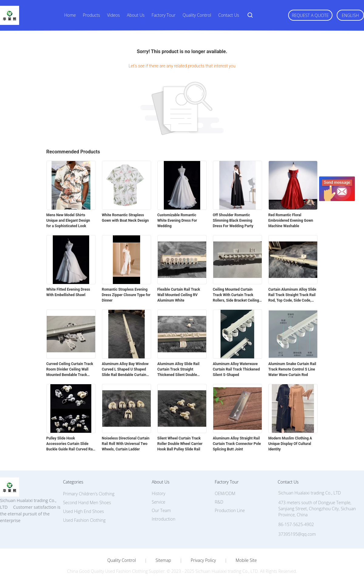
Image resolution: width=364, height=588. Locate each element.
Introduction (163, 519)
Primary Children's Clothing (89, 494)
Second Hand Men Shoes (87, 503)
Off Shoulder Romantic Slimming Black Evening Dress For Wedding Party (233, 220)
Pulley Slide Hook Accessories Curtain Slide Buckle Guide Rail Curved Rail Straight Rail (71, 444)
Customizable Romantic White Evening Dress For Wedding (177, 220)
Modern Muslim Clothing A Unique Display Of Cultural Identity (290, 444)
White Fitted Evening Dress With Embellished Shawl (68, 292)
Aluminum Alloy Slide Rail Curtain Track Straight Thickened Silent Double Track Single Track (179, 370)
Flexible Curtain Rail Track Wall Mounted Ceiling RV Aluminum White (179, 295)
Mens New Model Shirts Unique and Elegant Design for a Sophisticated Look (68, 220)
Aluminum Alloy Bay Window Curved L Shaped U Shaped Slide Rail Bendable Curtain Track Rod (125, 370)
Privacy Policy (203, 560)
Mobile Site (246, 560)
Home (70, 15)
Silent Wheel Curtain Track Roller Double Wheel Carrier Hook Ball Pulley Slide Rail (180, 444)
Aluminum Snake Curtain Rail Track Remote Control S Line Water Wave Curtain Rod (292, 369)
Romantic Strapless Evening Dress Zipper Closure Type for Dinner (126, 295)
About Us (136, 15)
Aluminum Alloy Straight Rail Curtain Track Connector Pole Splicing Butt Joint (237, 444)
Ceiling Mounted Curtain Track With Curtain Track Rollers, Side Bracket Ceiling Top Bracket (236, 295)
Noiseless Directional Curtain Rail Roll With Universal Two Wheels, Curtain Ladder (126, 444)
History (158, 493)
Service (158, 502)
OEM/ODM (225, 493)
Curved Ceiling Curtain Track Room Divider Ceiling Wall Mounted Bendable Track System (70, 370)
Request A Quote (310, 15)
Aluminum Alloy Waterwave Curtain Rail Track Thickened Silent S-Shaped (236, 369)
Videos (113, 15)
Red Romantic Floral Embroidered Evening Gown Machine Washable (291, 220)
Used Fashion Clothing (84, 520)
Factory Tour (164, 15)
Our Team (161, 510)
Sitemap (163, 560)
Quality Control (197, 15)
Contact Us (229, 15)
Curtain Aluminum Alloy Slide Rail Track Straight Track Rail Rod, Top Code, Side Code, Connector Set (292, 295)
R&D (219, 502)
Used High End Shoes (84, 511)
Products (91, 15)
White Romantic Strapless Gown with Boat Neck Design (125, 218)
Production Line (230, 510)
